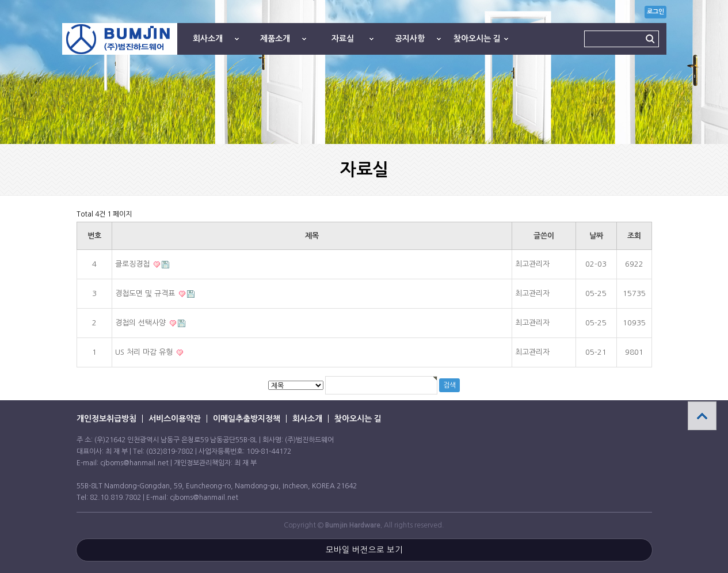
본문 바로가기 (0, 0)
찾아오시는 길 (477, 39)
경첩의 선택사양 (142, 323)
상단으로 (702, 416)
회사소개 (208, 39)
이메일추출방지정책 (247, 419)
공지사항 (410, 39)
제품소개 (275, 39)
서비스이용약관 (175, 419)
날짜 (596, 236)
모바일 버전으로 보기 (364, 550)
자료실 (343, 39)
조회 (634, 236)
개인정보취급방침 (106, 419)
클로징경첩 (134, 264)
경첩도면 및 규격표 (146, 293)
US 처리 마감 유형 (145, 352)
